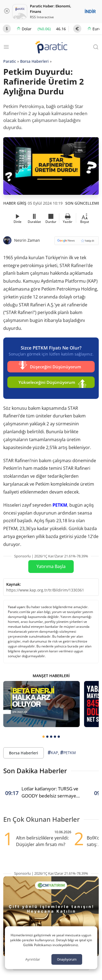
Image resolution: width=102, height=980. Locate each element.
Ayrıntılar (33, 959)
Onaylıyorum (67, 959)
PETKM (60, 505)
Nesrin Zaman (27, 240)
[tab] (44, 737)
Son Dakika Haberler (35, 771)
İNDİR (90, 12)
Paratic (10, 61)
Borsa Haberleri (34, 61)
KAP (53, 753)
